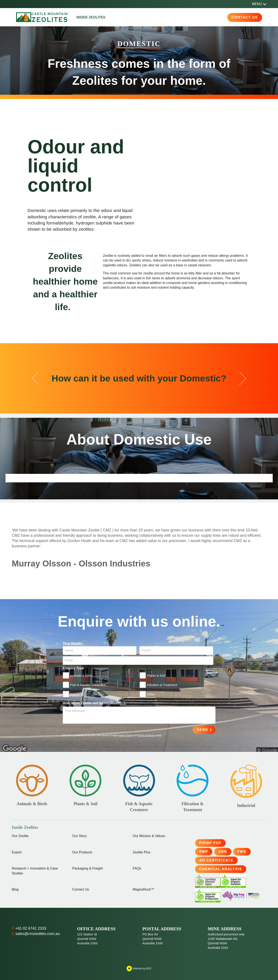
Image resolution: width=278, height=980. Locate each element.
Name (69, 650)
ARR (223, 852)
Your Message (75, 711)
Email (69, 660)
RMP (204, 852)
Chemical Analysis (221, 869)
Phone (146, 650)
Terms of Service (147, 735)
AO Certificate (216, 860)
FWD (242, 852)
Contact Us (245, 17)
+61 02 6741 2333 (31, 928)
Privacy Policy (125, 735)
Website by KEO (139, 969)
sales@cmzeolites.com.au (38, 934)
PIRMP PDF (210, 843)
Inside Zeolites (91, 17)
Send (203, 730)
